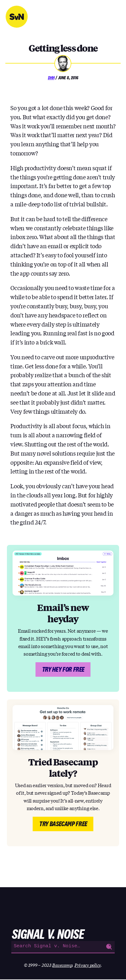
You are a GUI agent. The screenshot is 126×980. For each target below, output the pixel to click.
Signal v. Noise (17, 17)
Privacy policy (88, 965)
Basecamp (62, 965)
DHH (51, 78)
